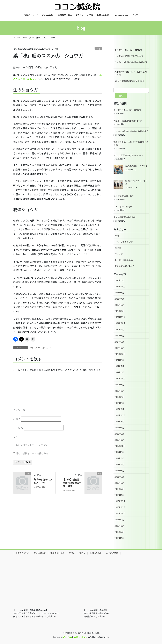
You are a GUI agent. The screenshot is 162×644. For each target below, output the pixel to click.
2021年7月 (119, 366)
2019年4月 (119, 397)
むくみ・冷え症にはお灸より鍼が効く (131, 64)
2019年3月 (119, 403)
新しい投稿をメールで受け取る (32, 453)
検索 (121, 95)
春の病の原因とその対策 (136, 166)
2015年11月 (120, 507)
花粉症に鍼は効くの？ (124, 196)
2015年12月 (120, 501)
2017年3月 (119, 458)
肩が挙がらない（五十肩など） (129, 50)
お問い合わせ (96, 553)
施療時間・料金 (58, 553)
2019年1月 (119, 409)
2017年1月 (119, 464)
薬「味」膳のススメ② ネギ (43, 481)
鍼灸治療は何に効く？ (125, 266)
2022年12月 (120, 354)
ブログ (82, 553)
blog (98, 48)
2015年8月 (119, 526)
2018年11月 (120, 415)
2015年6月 (119, 538)
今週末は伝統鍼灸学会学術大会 (129, 56)
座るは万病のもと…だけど (136, 182)
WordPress (67, 637)
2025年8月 (119, 293)
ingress (118, 248)
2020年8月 (119, 385)
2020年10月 (120, 378)
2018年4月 (119, 428)
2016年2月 (119, 489)
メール (18, 428)
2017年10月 (120, 446)
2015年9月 (119, 520)
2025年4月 (119, 299)
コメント (19, 410)
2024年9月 (119, 329)
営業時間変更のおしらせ (125, 217)
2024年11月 (120, 317)
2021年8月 (119, 360)
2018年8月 (119, 421)
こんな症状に (40, 553)
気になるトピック (125, 242)
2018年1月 (119, 440)
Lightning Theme (81, 637)
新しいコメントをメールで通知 (32, 445)
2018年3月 (119, 434)
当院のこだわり (23, 553)
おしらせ (119, 254)
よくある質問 (112, 553)
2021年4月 (119, 372)
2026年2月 (119, 280)
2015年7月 (119, 532)
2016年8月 (119, 471)
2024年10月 (120, 323)
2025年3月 (119, 305)
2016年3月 (119, 483)
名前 (17, 419)
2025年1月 (119, 311)
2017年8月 (119, 452)
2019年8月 (119, 391)
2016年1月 (119, 495)
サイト (17, 437)
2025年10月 (120, 286)
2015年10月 (120, 513)
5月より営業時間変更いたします (129, 81)
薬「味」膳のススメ (43, 348)
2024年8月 (119, 336)
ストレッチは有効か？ (124, 207)
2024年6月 (119, 348)
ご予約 (72, 553)
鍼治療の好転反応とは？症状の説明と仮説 (131, 73)
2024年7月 (119, 342)
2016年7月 (119, 477)
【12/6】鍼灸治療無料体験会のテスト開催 (72, 483)
